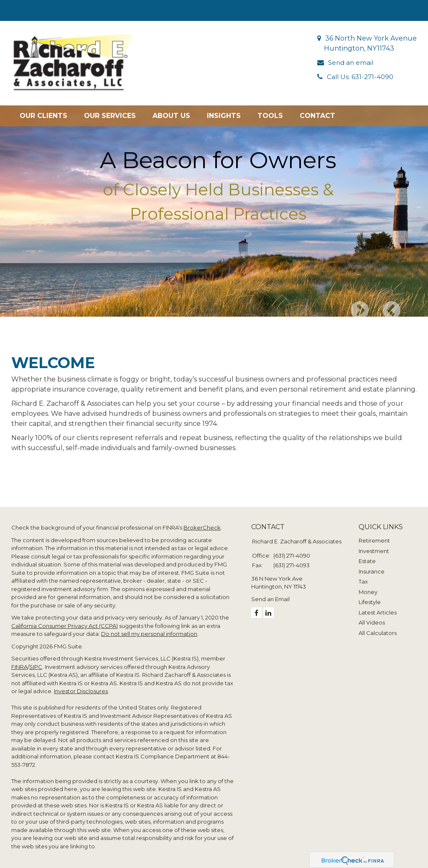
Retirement (374, 535)
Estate (367, 556)
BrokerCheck (202, 522)
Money (368, 586)
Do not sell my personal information (149, 629)
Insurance (372, 566)
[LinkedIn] (269, 608)
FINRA (19, 661)
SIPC (36, 661)
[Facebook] (256, 608)
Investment (374, 545)
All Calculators (378, 627)
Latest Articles (378, 607)
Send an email (352, 63)
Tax (363, 576)
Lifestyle (370, 597)
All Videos (372, 617)
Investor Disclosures (81, 686)
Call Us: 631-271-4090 (362, 77)
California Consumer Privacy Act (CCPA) (65, 620)
